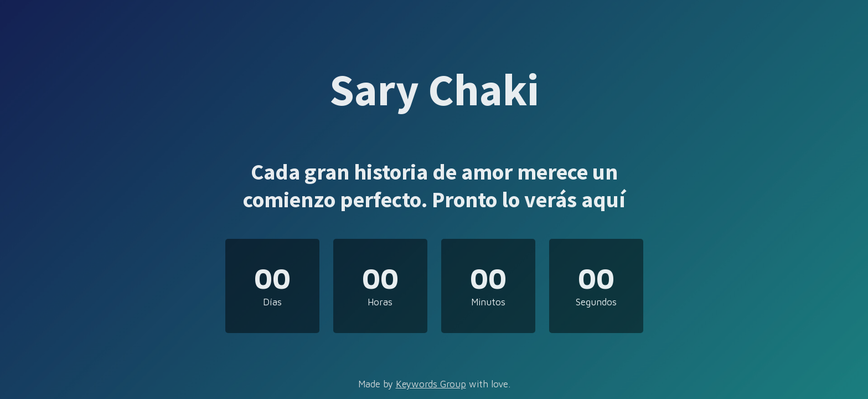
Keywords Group (431, 384)
